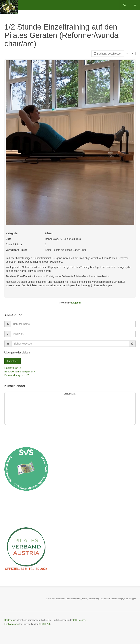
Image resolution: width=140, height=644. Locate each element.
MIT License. (79, 620)
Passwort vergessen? (17, 375)
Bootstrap (9, 620)
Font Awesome (12, 624)
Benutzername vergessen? (20, 372)
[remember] (6, 352)
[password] (73, 334)
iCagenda (76, 303)
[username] (73, 324)
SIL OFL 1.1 (44, 624)
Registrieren (13, 368)
